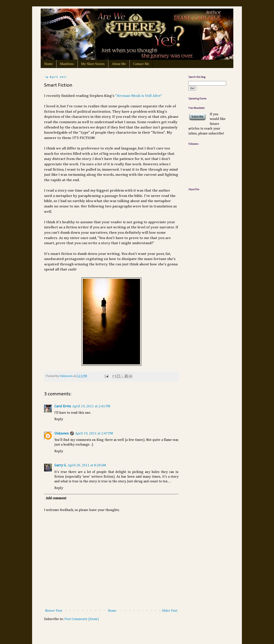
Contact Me (141, 64)
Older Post (170, 611)
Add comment (56, 498)
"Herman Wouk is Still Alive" (139, 96)
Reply (59, 419)
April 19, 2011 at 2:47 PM (94, 434)
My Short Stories (93, 64)
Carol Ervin (63, 406)
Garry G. (60, 465)
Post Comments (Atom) (82, 619)
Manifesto (67, 64)
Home (48, 64)
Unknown (62, 434)
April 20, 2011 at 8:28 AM (87, 465)
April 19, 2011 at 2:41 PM (91, 406)
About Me (119, 64)
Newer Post (54, 611)
